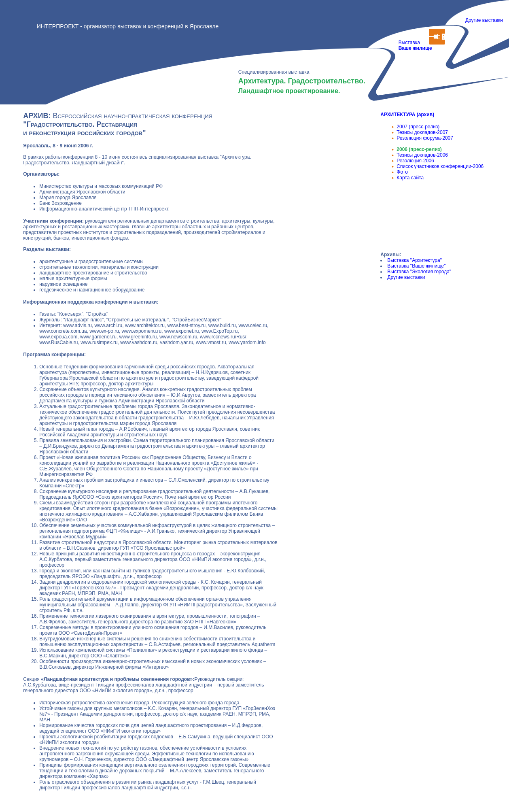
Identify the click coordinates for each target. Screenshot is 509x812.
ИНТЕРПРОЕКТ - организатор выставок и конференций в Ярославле (128, 26)
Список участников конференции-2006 (440, 166)
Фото (402, 172)
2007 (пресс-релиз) (418, 127)
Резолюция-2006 (415, 161)
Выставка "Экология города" (419, 272)
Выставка (414, 48)
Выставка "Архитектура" (415, 260)
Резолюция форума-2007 (425, 138)
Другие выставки (484, 20)
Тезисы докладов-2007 (422, 132)
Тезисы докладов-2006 (422, 155)
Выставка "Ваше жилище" (416, 266)
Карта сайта (410, 178)
